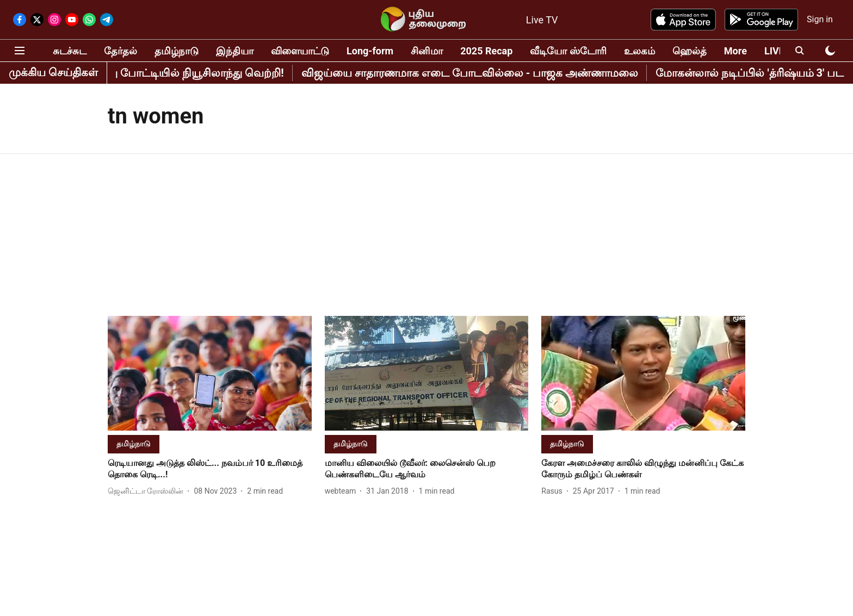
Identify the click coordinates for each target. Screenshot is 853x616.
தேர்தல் (120, 51)
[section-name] (134, 443)
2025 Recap (486, 51)
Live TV (542, 20)
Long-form (370, 51)
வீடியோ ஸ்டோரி (568, 51)
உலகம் (639, 51)
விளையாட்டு (300, 51)
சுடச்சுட (70, 51)
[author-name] (148, 491)
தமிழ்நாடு (177, 51)
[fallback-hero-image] (210, 373)
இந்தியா (235, 51)
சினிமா (427, 51)
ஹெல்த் (690, 51)
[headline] (210, 469)
